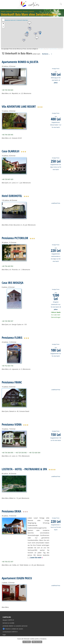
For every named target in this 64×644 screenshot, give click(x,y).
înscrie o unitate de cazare (13, 629)
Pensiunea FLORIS (12, 338)
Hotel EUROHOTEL (12, 196)
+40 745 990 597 (7, 321)
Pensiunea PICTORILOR (15, 238)
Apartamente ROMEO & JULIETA (20, 62)
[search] (61, 5)
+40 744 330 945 (7, 135)
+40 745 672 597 (7, 562)
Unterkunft (32, 12)
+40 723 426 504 (35, 453)
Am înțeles (27, 642)
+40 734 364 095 (7, 453)
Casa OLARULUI (11, 151)
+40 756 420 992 (7, 266)
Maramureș (9, 12)
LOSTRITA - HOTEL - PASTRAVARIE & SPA (24, 469)
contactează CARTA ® (10, 632)
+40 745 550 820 (7, 90)
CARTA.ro (7, 617)
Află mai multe (37, 642)
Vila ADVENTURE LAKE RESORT (19, 106)
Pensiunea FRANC (12, 382)
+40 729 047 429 (7, 179)
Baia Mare (26, 12)
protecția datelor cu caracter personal (15, 626)
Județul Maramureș (17, 12)
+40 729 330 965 (21, 453)
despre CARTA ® (8, 620)
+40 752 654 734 (7, 366)
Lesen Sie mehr (37, 558)
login (4, 635)
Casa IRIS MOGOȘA (13, 283)
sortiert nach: (36, 54)
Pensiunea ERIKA (11, 511)
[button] (37, 38)
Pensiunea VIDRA (12, 424)
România (3, 12)
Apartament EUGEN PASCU (17, 578)
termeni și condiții (8, 623)
